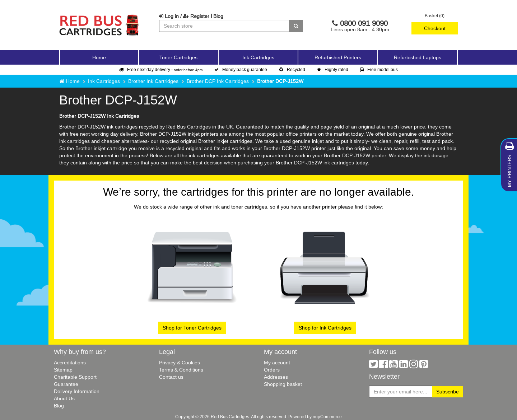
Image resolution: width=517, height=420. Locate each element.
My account (277, 363)
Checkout (435, 28)
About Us (64, 398)
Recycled (292, 69)
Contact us (171, 377)
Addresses (276, 377)
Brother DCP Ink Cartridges (218, 81)
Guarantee (66, 384)
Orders (272, 370)
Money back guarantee (241, 69)
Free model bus (379, 69)
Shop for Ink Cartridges (325, 328)
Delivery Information (77, 391)
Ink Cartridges (104, 81)
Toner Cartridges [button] (178, 57)
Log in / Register (184, 16)
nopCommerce (327, 417)
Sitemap (63, 370)
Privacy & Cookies (180, 363)
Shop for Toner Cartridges (192, 328)
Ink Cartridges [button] (258, 57)
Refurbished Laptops (418, 57)
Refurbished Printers (338, 57)
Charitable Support (75, 377)
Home (99, 57)
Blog (218, 16)
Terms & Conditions (181, 370)
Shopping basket (283, 384)
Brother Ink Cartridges (153, 81)
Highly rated (333, 69)
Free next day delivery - (161, 69)
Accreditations (70, 363)
